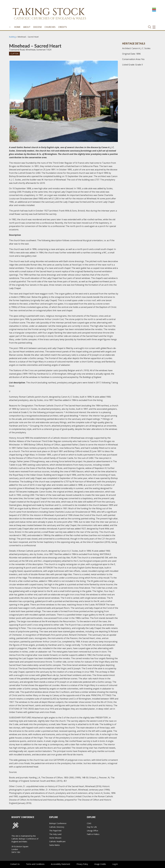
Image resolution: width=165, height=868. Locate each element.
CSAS (89, 823)
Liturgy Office (92, 831)
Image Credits (100, 864)
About (27, 27)
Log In (115, 864)
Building (12, 37)
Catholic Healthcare (57, 841)
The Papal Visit (55, 831)
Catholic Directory (57, 827)
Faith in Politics (93, 834)
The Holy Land (55, 834)
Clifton (14, 54)
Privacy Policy (82, 864)
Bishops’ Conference (58, 823)
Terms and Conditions (35, 864)
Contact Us (15, 864)
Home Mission (55, 838)
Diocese (38, 27)
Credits (63, 27)
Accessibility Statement (61, 864)
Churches (50, 27)
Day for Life (92, 827)
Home (17, 27)
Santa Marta (54, 845)
